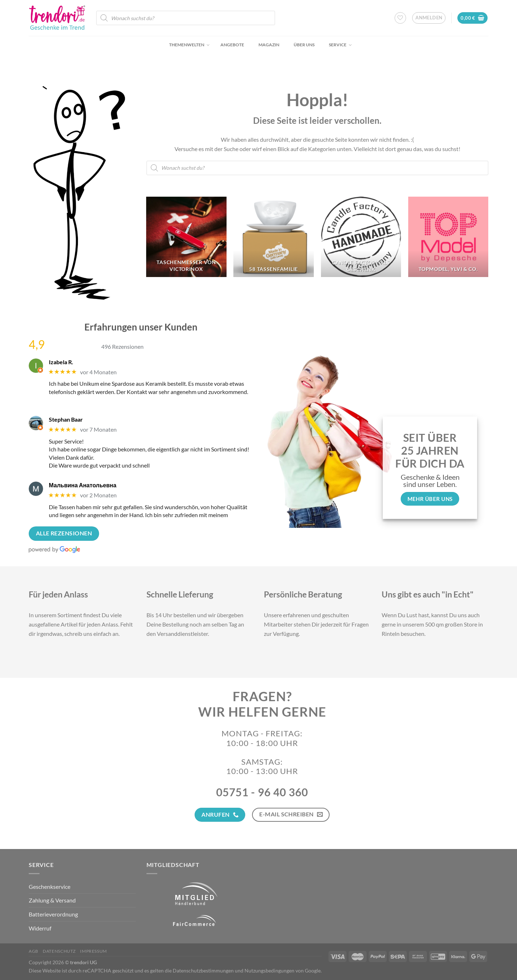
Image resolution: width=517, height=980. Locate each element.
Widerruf (40, 928)
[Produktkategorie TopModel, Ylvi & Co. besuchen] (448, 237)
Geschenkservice (50, 887)
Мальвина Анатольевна (83, 485)
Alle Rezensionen (64, 533)
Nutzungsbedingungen (269, 970)
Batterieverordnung (53, 914)
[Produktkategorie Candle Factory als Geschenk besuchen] (361, 237)
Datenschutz (59, 951)
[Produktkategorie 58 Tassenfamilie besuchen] (274, 237)
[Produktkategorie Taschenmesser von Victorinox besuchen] (186, 237)
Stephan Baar (66, 419)
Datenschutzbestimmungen (203, 970)
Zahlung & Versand (52, 900)
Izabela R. (61, 362)
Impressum (94, 951)
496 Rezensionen (122, 346)
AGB (34, 951)
